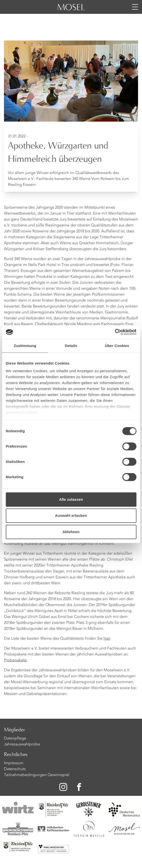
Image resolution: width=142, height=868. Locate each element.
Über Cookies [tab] (117, 346)
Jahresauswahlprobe (22, 744)
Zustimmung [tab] (25, 346)
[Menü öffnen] (135, 7)
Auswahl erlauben (71, 515)
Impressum (14, 763)
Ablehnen (71, 532)
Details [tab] (71, 346)
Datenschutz (15, 769)
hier (107, 639)
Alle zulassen (71, 499)
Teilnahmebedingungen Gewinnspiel (37, 775)
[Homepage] (71, 10)
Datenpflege (15, 738)
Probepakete (15, 660)
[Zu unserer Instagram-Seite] (63, 787)
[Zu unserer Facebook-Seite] (80, 787)
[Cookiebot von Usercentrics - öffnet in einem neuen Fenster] (115, 332)
